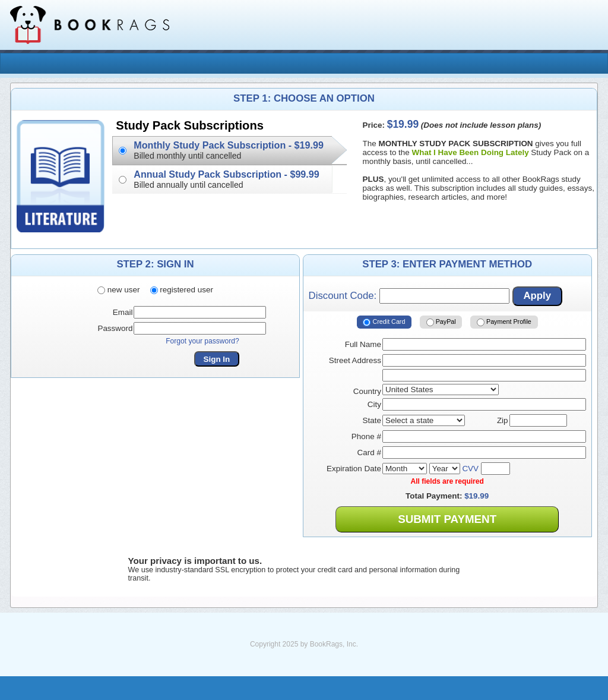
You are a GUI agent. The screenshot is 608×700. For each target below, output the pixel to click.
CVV (470, 469)
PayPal (441, 322)
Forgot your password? (202, 341)
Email (123, 312)
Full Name (363, 344)
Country (367, 391)
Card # (369, 453)
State (372, 420)
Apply (537, 296)
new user (118, 290)
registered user (182, 290)
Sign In (217, 359)
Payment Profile (504, 322)
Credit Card (384, 322)
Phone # (366, 436)
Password (115, 328)
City (374, 404)
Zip (503, 420)
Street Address (355, 360)
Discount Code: (409, 296)
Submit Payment (447, 519)
